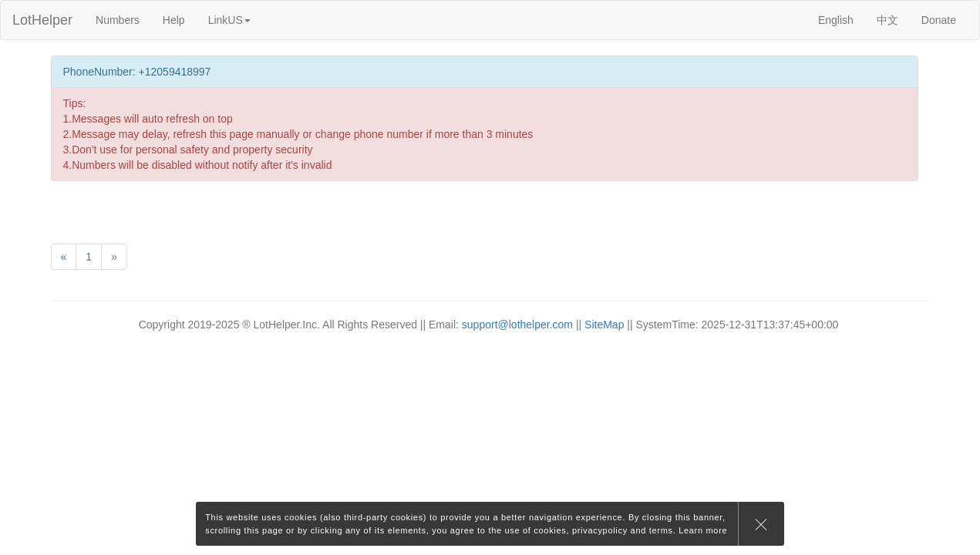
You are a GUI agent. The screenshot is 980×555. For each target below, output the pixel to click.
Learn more (703, 530)
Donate (939, 20)
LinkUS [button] (229, 20)
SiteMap (604, 325)
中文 (887, 20)
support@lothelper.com (517, 325)
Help (174, 20)
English (836, 20)
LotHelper (42, 20)
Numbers (118, 20)
